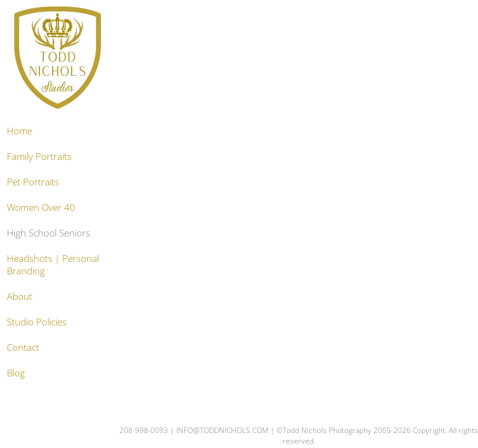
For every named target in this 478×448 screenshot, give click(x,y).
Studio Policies (37, 322)
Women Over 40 (41, 207)
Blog (16, 373)
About (20, 296)
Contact (23, 347)
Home (20, 131)
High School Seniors (49, 233)
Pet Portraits (33, 182)
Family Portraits (39, 156)
